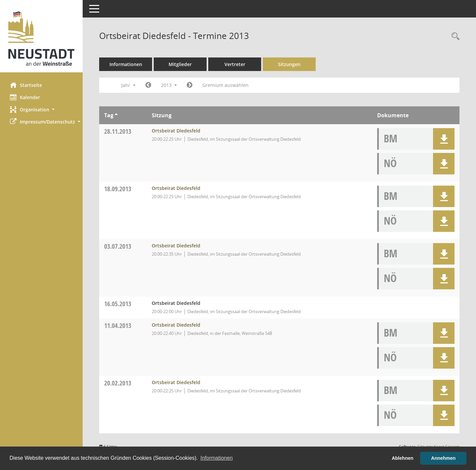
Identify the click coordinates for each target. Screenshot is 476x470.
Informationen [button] (217, 458)
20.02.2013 (118, 383)
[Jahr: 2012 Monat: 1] (148, 85)
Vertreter (235, 64)
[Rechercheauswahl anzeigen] (454, 36)
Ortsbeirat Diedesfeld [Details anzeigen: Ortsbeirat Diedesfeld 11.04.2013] (176, 325)
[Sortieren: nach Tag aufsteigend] (116, 115)
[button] (41, 109)
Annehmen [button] (443, 458)
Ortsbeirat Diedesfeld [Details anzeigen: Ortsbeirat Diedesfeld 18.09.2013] (176, 188)
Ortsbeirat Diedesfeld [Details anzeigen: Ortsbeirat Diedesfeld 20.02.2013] (176, 382)
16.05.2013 (118, 304)
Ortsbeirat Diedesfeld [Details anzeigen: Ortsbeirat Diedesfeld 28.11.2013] (176, 131)
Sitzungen (289, 64)
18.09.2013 (118, 189)
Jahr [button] (128, 85)
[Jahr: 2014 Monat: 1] (190, 85)
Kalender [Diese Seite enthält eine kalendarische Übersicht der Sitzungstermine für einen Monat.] (25, 97)
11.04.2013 (118, 325)
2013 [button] (169, 85)
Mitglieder (180, 64)
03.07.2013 (118, 246)
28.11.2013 (118, 131)
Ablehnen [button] (403, 458)
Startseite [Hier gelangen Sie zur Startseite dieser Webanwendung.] (26, 85)
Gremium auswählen (225, 85)
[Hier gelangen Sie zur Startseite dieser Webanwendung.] (41, 39)
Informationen (126, 64)
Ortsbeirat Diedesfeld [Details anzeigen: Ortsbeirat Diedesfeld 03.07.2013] (176, 246)
